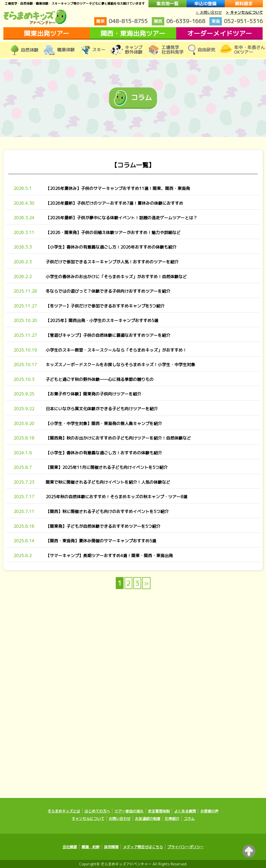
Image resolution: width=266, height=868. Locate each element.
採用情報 (111, 847)
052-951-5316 (236, 21)
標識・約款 (91, 847)
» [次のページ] (146, 583)
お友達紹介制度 (148, 819)
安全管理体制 (159, 811)
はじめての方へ (97, 811)
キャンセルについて (88, 819)
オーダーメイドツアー (220, 33)
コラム (189, 819)
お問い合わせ (120, 819)
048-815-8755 (121, 21)
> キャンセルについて (244, 12)
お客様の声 (209, 811)
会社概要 (70, 847)
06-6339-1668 (179, 21)
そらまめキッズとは (64, 811)
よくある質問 (185, 811)
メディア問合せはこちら (143, 847)
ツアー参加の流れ (129, 811)
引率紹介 (172, 819)
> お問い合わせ (209, 12)
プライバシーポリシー (186, 847)
